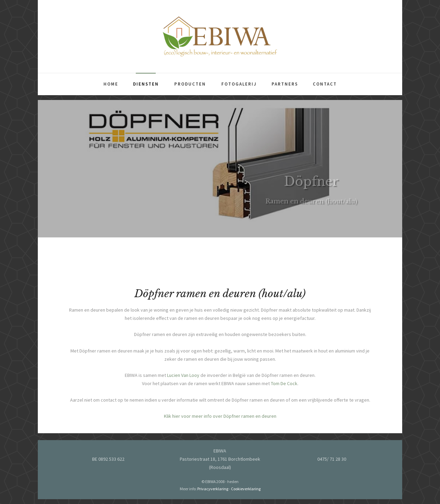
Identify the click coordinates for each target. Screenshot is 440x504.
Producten (190, 84)
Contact (325, 84)
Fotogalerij (239, 84)
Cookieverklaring (246, 489)
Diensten (146, 84)
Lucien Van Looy (183, 379)
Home (111, 84)
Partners (285, 84)
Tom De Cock (284, 387)
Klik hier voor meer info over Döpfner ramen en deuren (220, 419)
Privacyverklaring (213, 489)
